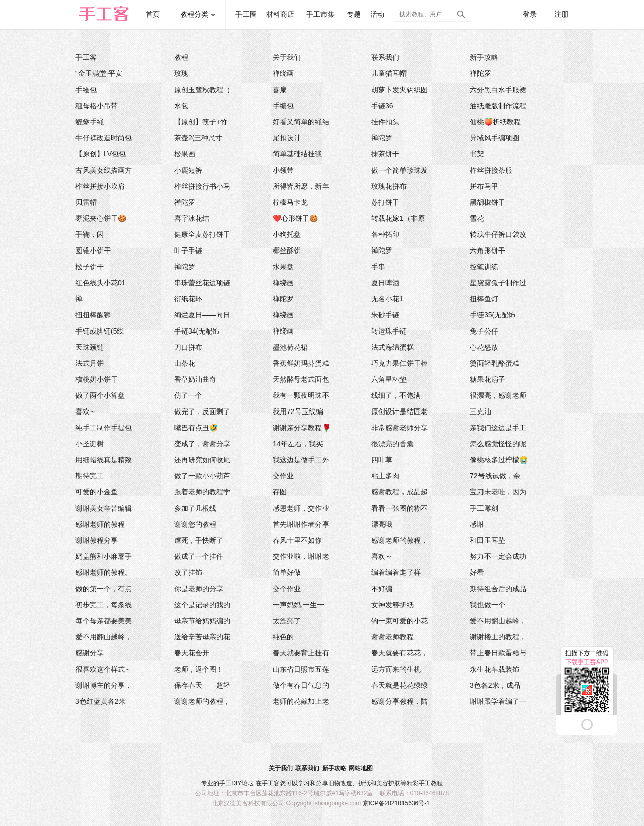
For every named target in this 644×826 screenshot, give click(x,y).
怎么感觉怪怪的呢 (498, 444)
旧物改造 (340, 783)
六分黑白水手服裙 (498, 90)
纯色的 (283, 637)
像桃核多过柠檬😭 (499, 460)
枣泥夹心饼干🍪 (101, 218)
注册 (561, 14)
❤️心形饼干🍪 (295, 218)
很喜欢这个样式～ (104, 669)
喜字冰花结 (192, 218)
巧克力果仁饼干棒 (399, 363)
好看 (477, 572)
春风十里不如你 (297, 540)
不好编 (382, 589)
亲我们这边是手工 (498, 428)
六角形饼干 (488, 251)
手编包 (283, 106)
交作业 (283, 476)
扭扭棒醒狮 (93, 315)
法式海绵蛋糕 (392, 347)
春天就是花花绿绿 (399, 685)
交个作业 (287, 589)
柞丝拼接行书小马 (202, 186)
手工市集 (320, 14)
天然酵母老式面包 (301, 379)
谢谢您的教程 (195, 524)
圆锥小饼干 (93, 251)
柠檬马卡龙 (290, 202)
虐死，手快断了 (199, 540)
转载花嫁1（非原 (398, 218)
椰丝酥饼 (287, 251)
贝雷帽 (86, 202)
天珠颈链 (90, 347)
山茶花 (185, 363)
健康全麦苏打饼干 (202, 234)
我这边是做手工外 (301, 460)
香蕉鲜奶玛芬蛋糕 (301, 363)
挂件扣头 (385, 122)
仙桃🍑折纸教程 (495, 122)
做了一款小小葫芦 (202, 476)
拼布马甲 (484, 186)
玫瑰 (181, 73)
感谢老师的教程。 (104, 572)
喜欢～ (86, 411)
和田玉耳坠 (488, 540)
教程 (181, 57)
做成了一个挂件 (199, 556)
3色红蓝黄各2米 (101, 701)
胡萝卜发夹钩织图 (399, 90)
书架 (477, 154)
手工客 (86, 57)
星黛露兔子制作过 (498, 283)
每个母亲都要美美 (104, 621)
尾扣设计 (287, 138)
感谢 (477, 524)
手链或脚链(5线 (100, 331)
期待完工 (90, 476)
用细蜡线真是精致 (104, 460)
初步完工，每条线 (104, 605)
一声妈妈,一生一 (298, 605)
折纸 (364, 783)
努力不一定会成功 (498, 556)
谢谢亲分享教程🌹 (302, 428)
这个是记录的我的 (202, 605)
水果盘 (283, 267)
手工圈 (246, 14)
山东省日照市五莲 (301, 669)
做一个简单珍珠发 (399, 170)
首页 (153, 14)
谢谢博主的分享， (104, 685)
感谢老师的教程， (399, 540)
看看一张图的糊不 (399, 508)
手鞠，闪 (90, 234)
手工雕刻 (484, 508)
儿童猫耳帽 (389, 73)
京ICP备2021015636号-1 (396, 803)
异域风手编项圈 (495, 138)
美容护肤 (388, 783)
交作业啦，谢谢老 (301, 556)
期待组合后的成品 (498, 589)
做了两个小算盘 (100, 395)
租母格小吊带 (97, 106)
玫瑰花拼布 (389, 186)
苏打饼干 (385, 202)
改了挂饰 (188, 572)
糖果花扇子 (488, 379)
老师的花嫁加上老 (301, 701)
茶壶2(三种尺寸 (198, 138)
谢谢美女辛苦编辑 (104, 508)
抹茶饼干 (385, 154)
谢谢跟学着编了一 (498, 701)
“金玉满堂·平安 (99, 73)
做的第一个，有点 (104, 589)
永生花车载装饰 (495, 669)
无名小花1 (387, 299)
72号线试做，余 (495, 476)
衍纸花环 (188, 299)
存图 (280, 492)
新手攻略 (484, 57)
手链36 (382, 106)
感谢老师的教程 (100, 524)
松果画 (185, 154)
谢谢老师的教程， (202, 701)
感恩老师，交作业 (301, 508)
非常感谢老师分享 (399, 428)
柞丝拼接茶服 (491, 170)
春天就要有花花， (399, 653)
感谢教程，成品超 (399, 492)
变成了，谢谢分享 (202, 444)
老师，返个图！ (199, 669)
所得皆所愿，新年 (301, 186)
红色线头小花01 (101, 283)
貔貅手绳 (90, 122)
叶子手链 (188, 251)
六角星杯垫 (389, 379)
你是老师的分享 (199, 589)
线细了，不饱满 (396, 395)
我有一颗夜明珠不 (301, 395)
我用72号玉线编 (298, 411)
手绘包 (86, 90)
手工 (225, 783)
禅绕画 (283, 73)
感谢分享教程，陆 (399, 701)
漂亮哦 (382, 524)
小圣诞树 (90, 444)
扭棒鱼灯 (484, 299)
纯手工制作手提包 (104, 428)
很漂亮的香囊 (392, 444)
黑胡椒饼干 (488, 202)
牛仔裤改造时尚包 (104, 138)
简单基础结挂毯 (297, 154)
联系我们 (385, 57)
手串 (378, 267)
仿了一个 (188, 395)
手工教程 (431, 783)
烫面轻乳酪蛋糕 (495, 363)
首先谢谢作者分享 (301, 524)
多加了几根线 (195, 508)
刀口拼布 (188, 347)
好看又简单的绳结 (301, 122)
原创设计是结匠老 (399, 411)
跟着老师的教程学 (202, 492)
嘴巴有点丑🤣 (196, 428)
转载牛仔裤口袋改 (498, 234)
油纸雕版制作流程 (498, 106)
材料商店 (280, 14)
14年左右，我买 (298, 444)
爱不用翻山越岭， (498, 621)
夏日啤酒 (385, 283)
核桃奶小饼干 (97, 379)
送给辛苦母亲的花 (202, 637)
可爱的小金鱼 (97, 492)
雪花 (477, 218)
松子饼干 (90, 267)
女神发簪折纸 (392, 605)
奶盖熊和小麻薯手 (104, 556)
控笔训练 (484, 267)
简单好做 (287, 572)
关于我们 (287, 57)
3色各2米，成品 (495, 685)
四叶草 (382, 460)
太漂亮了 (287, 621)
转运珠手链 (389, 331)
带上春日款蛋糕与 (498, 653)
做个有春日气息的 (301, 685)
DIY (236, 783)
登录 (530, 14)
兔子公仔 (484, 331)
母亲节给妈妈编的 (202, 621)
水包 (181, 106)
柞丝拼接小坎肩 (100, 186)
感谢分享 (90, 653)
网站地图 (361, 768)
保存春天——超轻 (202, 685)
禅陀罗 (480, 73)
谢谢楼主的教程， (498, 637)
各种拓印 (385, 234)
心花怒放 (484, 347)
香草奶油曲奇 (195, 379)
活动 (377, 14)
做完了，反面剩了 (202, 411)
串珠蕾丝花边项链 (202, 283)
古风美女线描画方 (104, 170)
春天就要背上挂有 (301, 653)
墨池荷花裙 (290, 347)
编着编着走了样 (396, 572)
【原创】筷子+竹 (201, 122)
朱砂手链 (385, 315)
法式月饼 (90, 363)
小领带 (283, 170)
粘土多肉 (385, 476)
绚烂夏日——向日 (202, 315)
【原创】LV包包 (101, 154)
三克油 (480, 411)
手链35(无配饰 (493, 315)
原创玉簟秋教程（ (202, 90)
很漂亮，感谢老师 (498, 395)
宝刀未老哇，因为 (498, 492)
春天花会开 (192, 653)
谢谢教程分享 (97, 540)
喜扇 (280, 90)
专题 (354, 14)
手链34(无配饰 (197, 331)
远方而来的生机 (396, 669)
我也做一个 (488, 605)
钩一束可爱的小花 (399, 621)
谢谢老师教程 (392, 637)
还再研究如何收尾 (202, 460)
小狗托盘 (287, 234)
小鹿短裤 (188, 170)
